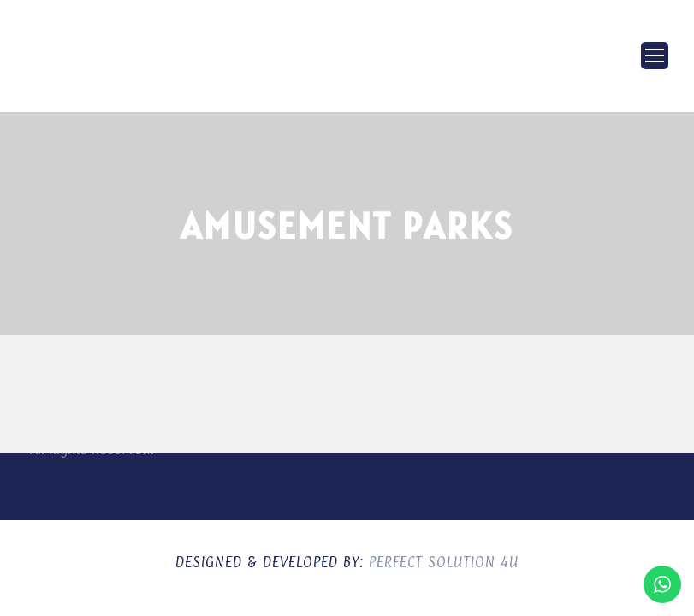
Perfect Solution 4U (444, 562)
